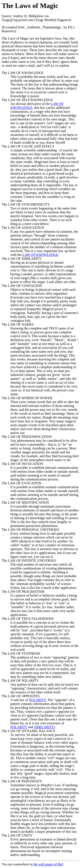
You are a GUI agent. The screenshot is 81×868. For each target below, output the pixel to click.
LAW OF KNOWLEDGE (40, 255)
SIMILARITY (44, 727)
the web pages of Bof (48, 864)
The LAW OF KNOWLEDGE (23, 73)
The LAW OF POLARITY (20, 681)
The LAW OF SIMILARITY (22, 259)
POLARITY (37, 700)
